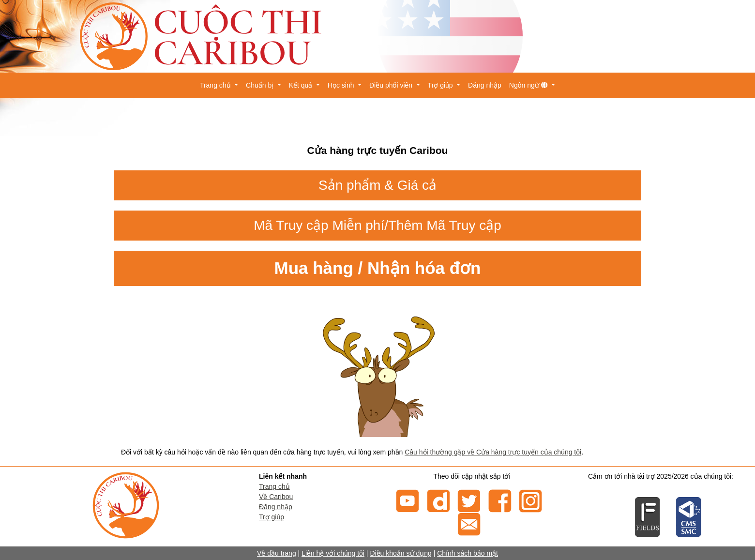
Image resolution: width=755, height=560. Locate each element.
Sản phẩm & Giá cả (377, 185)
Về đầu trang (277, 553)
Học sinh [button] (342, 85)
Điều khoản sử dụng (400, 553)
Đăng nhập (485, 85)
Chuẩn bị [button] (261, 85)
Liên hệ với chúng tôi (333, 553)
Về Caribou (276, 497)
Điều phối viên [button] (392, 85)
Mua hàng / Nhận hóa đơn (378, 268)
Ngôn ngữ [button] (529, 85)
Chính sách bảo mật (468, 553)
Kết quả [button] (302, 85)
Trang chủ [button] (216, 85)
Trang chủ (274, 486)
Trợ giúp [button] (441, 85)
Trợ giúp (272, 517)
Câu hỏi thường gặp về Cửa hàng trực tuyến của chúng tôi (493, 452)
